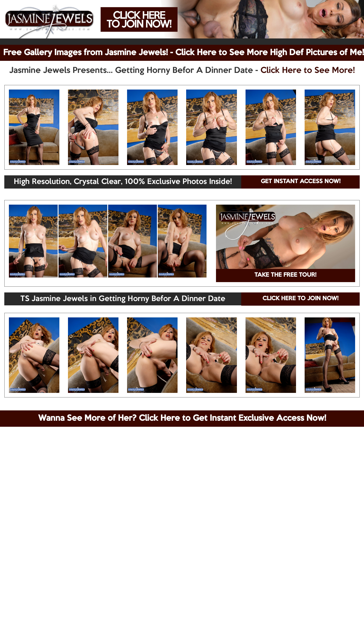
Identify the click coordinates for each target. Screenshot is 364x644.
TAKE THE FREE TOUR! (285, 275)
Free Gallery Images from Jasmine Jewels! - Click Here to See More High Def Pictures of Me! (184, 53)
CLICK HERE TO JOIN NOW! (300, 299)
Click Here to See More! (308, 71)
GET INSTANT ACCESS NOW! (301, 182)
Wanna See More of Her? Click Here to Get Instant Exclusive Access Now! (182, 418)
